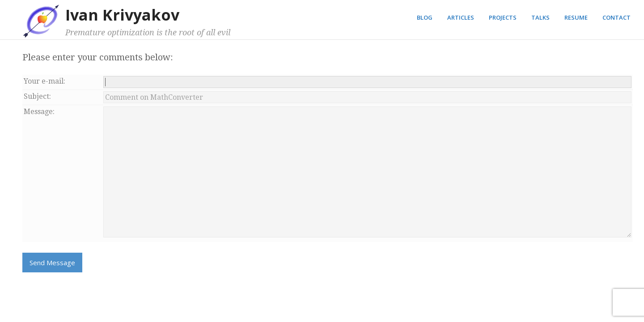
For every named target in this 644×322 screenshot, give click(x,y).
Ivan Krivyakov (122, 15)
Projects (503, 17)
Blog (425, 17)
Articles (461, 17)
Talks (540, 17)
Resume (576, 17)
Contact (616, 17)
